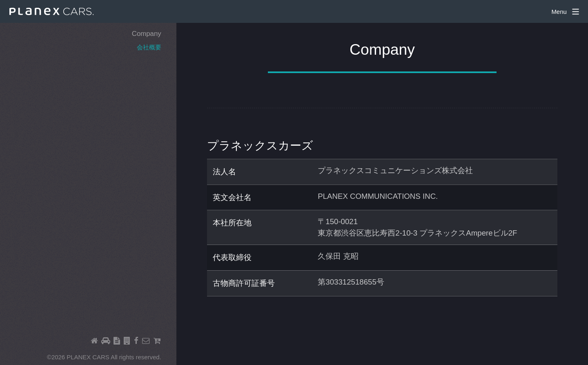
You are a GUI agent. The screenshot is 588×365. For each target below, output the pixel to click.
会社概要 (149, 47)
